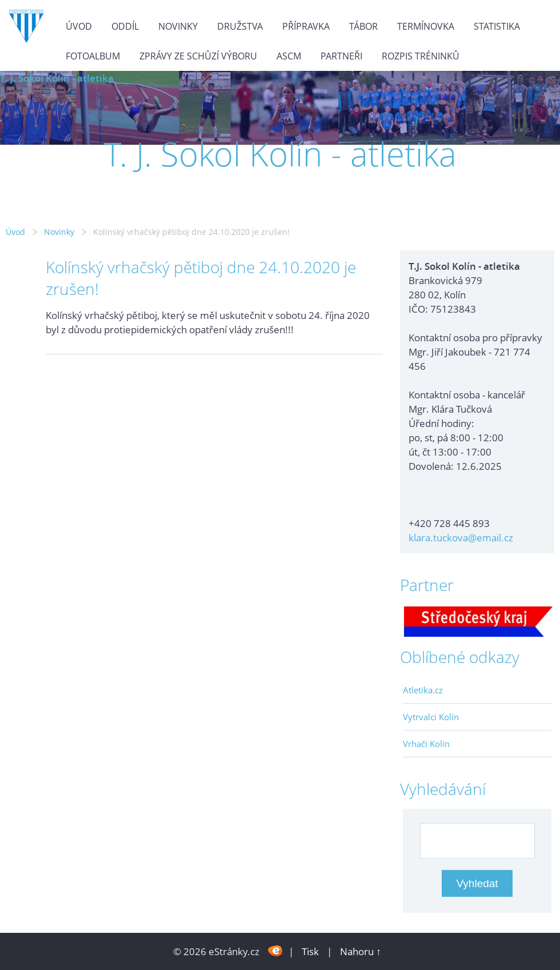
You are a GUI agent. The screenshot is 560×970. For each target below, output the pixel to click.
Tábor (363, 26)
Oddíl (125, 26)
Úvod (79, 26)
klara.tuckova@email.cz (461, 538)
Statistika (497, 26)
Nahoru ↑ (361, 951)
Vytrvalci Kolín (431, 717)
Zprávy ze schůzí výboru (198, 56)
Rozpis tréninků (421, 56)
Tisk (310, 951)
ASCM (289, 56)
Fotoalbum (93, 56)
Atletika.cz (423, 690)
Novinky (178, 26)
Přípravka (306, 26)
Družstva (240, 26)
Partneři (341, 56)
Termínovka (426, 26)
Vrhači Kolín (426, 744)
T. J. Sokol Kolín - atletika (57, 78)
